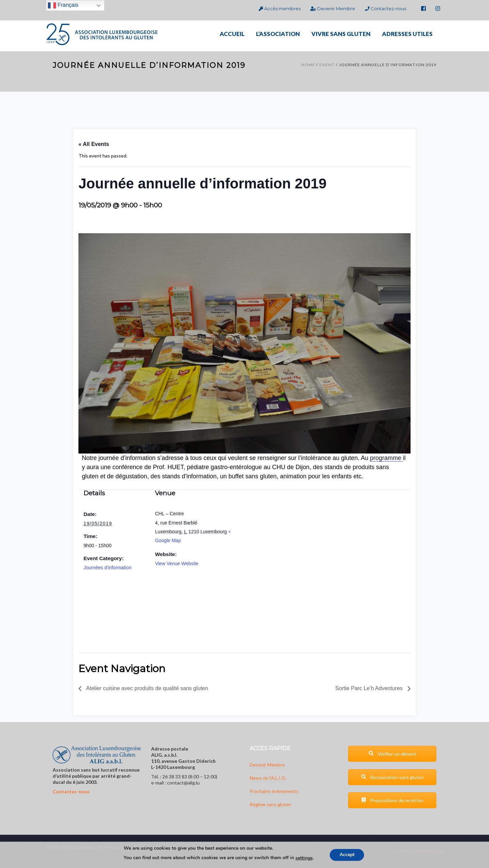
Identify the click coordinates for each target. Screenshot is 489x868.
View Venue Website (177, 564)
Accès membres (280, 8)
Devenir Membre (333, 8)
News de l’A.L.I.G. (268, 778)
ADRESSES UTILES (407, 34)
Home (308, 65)
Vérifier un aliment (392, 754)
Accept (347, 855)
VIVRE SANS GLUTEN (341, 34)
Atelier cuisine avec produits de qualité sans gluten (147, 688)
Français (63, 5)
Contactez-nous (386, 8)
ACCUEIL (232, 34)
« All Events (94, 144)
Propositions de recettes (392, 800)
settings (303, 858)
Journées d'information (107, 568)
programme (387, 458)
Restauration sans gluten (392, 777)
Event (327, 65)
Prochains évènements (274, 791)
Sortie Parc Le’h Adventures (370, 688)
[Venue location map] (164, 610)
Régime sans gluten (270, 804)
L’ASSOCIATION (278, 34)
